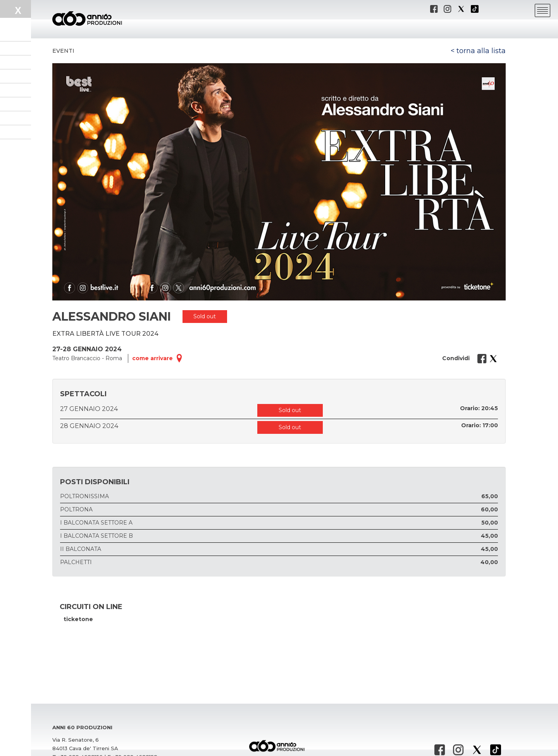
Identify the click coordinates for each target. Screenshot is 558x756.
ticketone (78, 619)
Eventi (63, 51)
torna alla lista (481, 51)
